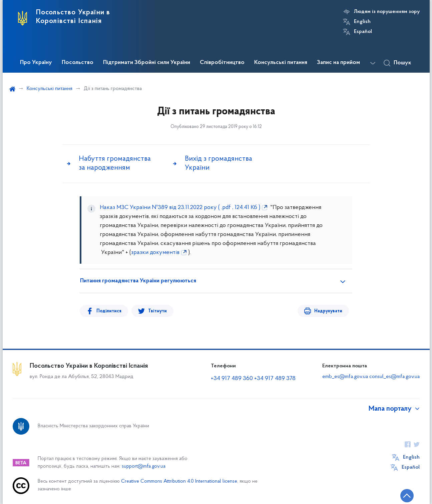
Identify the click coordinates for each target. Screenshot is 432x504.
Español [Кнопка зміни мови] (363, 32)
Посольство (78, 63)
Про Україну (36, 63)
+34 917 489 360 (233, 378)
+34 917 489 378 (275, 378)
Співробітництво (222, 63)
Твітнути (157, 311)
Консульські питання (281, 63)
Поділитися (109, 311)
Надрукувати (328, 311)
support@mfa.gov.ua (144, 466)
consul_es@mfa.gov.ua (394, 377)
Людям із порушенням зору (387, 12)
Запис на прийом (338, 63)
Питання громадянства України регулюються (138, 281)
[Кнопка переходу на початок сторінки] (407, 496)
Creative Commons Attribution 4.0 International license (179, 481)
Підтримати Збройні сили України (147, 63)
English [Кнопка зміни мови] (362, 22)
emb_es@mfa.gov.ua (345, 377)
